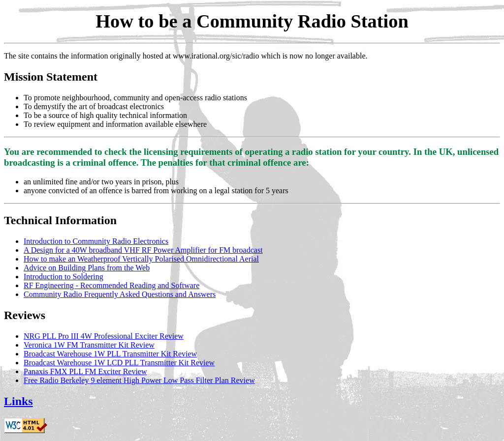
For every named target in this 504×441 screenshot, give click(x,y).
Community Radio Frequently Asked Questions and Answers (120, 294)
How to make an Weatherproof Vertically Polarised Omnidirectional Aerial (141, 259)
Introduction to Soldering (63, 277)
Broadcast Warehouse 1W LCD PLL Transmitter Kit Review (119, 363)
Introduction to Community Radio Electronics (96, 241)
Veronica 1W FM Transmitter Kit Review (89, 345)
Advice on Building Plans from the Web (87, 268)
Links (18, 401)
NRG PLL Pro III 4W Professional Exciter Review (104, 336)
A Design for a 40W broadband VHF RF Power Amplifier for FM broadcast (143, 250)
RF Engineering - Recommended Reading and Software (111, 285)
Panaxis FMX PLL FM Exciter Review (85, 371)
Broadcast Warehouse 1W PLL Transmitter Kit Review (110, 354)
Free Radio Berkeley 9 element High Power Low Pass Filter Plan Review (139, 380)
